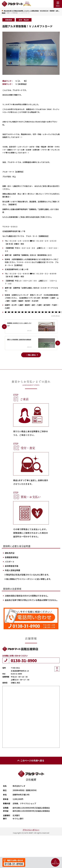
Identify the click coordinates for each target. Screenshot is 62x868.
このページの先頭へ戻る (30, 760)
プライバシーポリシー (31, 830)
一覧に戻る (31, 355)
